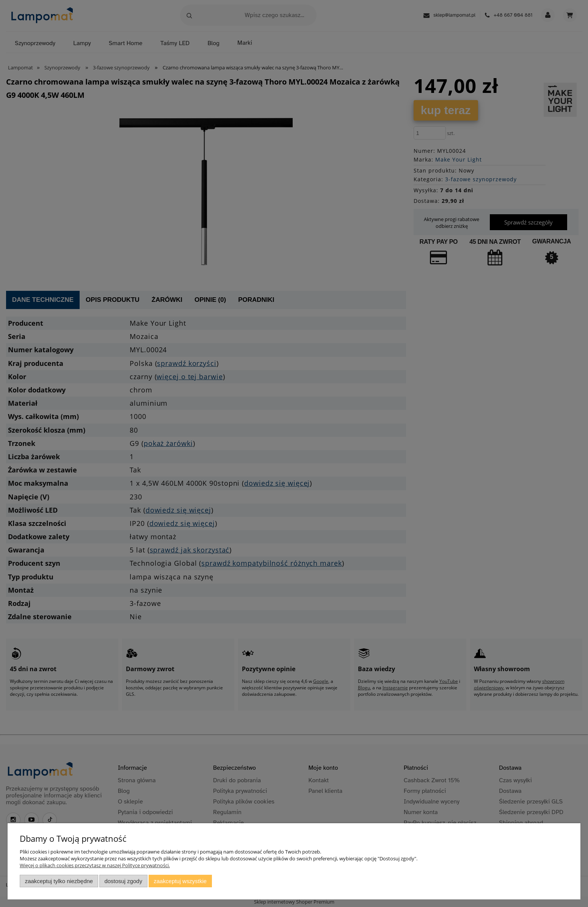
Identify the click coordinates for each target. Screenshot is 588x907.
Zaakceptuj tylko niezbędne (59, 881)
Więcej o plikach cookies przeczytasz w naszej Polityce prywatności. (95, 865)
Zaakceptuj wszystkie (180, 881)
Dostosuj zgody (123, 881)
